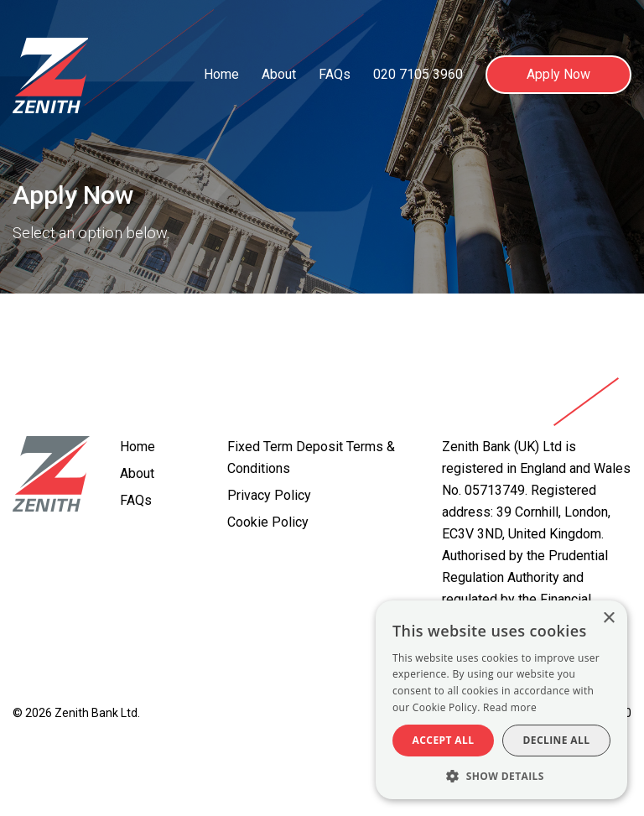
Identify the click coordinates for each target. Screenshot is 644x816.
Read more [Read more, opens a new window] (510, 707)
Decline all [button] (557, 740)
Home (221, 74)
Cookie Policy (268, 522)
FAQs (335, 74)
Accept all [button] (444, 740)
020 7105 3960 (418, 74)
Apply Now (558, 74)
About (279, 74)
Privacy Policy (269, 495)
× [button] (608, 618)
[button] (501, 775)
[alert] (501, 700)
